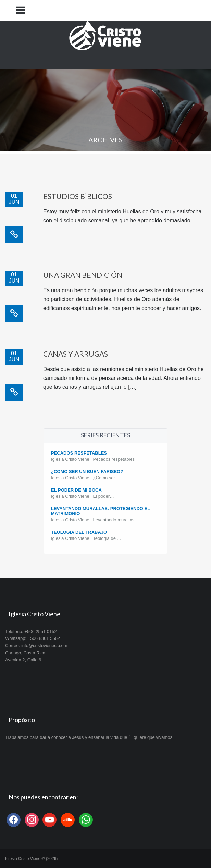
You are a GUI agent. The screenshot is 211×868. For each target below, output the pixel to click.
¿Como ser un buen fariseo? (87, 472)
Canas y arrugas (76, 354)
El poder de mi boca (76, 490)
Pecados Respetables (79, 453)
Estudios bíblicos (78, 196)
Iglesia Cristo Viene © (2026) (31, 859)
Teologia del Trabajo (79, 532)
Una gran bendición (83, 275)
